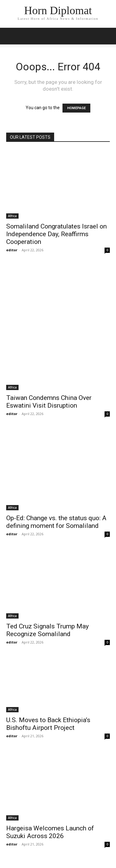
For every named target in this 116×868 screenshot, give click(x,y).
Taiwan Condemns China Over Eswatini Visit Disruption (49, 402)
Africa (12, 216)
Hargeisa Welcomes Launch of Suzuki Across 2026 (50, 832)
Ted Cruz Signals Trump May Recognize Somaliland (47, 630)
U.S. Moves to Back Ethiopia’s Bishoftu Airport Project (48, 724)
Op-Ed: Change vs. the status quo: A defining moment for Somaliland (56, 522)
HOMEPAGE (76, 108)
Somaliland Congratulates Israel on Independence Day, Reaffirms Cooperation (56, 234)
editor (12, 250)
